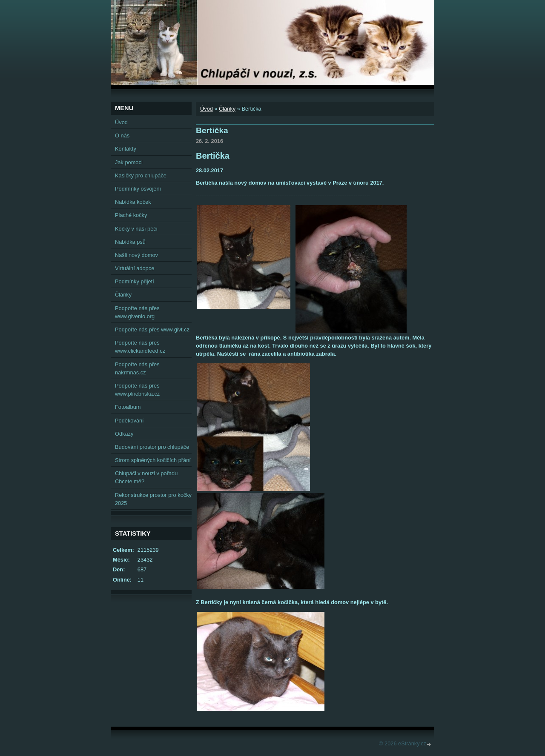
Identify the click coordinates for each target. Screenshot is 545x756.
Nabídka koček (133, 202)
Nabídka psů (130, 242)
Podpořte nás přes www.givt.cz (152, 330)
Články (227, 109)
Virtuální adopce (135, 268)
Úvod (207, 109)
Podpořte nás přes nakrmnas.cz (137, 368)
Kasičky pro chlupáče (141, 175)
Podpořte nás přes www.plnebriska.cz (137, 390)
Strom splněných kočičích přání (153, 460)
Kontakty (126, 149)
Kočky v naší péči (136, 229)
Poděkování (129, 421)
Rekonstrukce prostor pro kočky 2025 (153, 499)
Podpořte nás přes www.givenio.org (137, 312)
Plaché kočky (131, 215)
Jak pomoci (129, 162)
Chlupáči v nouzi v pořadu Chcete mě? (146, 477)
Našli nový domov (136, 255)
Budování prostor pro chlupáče (152, 447)
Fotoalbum (128, 407)
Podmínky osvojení (138, 189)
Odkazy (124, 434)
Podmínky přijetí (135, 281)
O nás (122, 136)
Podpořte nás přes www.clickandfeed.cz (140, 347)
